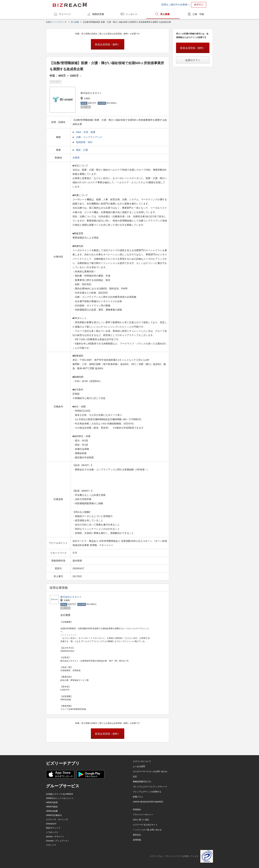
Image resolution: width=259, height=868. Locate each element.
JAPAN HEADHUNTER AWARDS (148, 802)
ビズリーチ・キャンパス (57, 819)
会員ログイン (193, 60)
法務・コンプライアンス (89, 137)
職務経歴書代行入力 (142, 782)
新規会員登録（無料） (108, 44)
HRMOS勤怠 (52, 807)
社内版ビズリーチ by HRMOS (60, 794)
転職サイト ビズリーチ (56, 22)
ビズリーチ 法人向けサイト (145, 825)
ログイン (199, 5)
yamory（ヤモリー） (55, 837)
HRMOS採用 (52, 802)
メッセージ (132, 14)
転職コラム (138, 797)
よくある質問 (139, 766)
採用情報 (137, 840)
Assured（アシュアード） (58, 841)
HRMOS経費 (52, 811)
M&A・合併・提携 (86, 132)
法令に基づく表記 (141, 820)
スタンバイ (51, 845)
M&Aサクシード (53, 828)
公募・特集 (198, 14)
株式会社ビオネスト (71, 597)
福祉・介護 (82, 150)
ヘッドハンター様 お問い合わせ (147, 830)
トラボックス (52, 832)
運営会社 (137, 835)
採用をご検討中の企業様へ (176, 5)
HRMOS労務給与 (54, 815)
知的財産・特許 (84, 142)
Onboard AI (51, 824)
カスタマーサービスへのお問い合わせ (150, 771)
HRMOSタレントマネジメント (60, 798)
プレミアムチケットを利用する (147, 792)
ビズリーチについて (142, 761)
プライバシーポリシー (143, 815)
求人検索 (165, 14)
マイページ (65, 14)
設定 (135, 777)
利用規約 (137, 810)
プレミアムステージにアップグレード (150, 787)
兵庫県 (76, 158)
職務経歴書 (98, 14)
